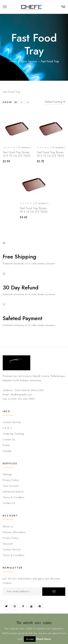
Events (6, 445)
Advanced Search (13, 492)
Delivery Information (14, 532)
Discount (8, 544)
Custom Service (12, 422)
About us (8, 526)
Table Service (29, 61)
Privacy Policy (11, 480)
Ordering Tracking (13, 434)
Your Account (11, 486)
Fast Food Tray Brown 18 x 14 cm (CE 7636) (34, 210)
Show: (8, 102)
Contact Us (9, 439)
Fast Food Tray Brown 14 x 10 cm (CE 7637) (17, 154)
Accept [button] (30, 639)
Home (13, 61)
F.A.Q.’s (7, 428)
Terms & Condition (14, 497)
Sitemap (7, 474)
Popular (7, 451)
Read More (44, 639)
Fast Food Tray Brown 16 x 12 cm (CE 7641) (51, 154)
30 (21, 102)
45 (28, 102)
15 (16, 102)
